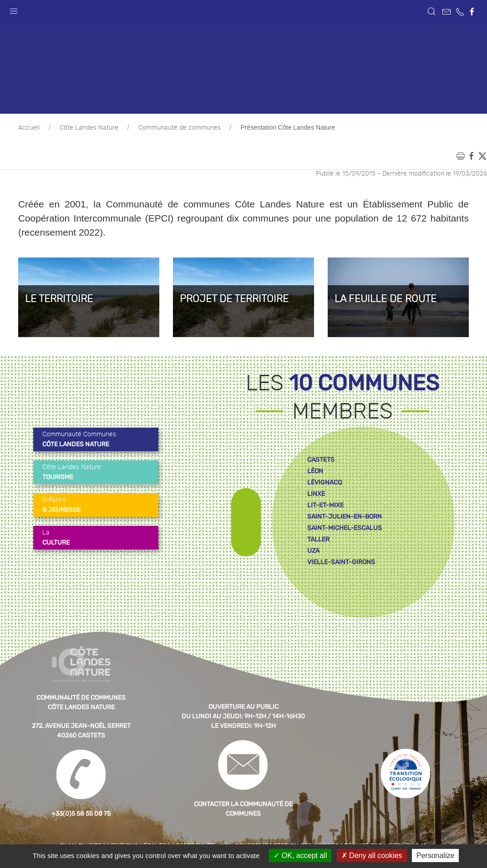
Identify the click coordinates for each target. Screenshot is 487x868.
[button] (14, 9)
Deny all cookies (372, 855)
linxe (316, 494)
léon (315, 471)
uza (313, 551)
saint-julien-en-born (345, 517)
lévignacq (325, 482)
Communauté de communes (180, 128)
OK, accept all (300, 855)
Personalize (436, 855)
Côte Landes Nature (89, 128)
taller (318, 539)
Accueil (29, 128)
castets (321, 460)
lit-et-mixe (325, 505)
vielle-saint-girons (341, 562)
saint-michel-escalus (345, 528)
